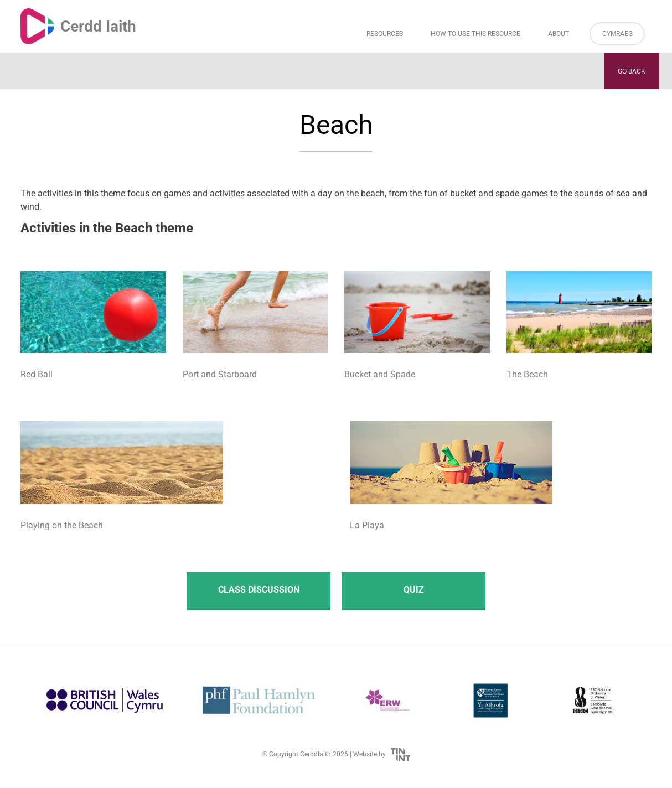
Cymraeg (617, 34)
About (559, 34)
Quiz (414, 590)
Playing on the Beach (62, 525)
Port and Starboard (220, 374)
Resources (385, 34)
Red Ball (37, 374)
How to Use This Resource (475, 34)
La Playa (367, 525)
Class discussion (259, 590)
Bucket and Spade (380, 374)
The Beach (527, 374)
